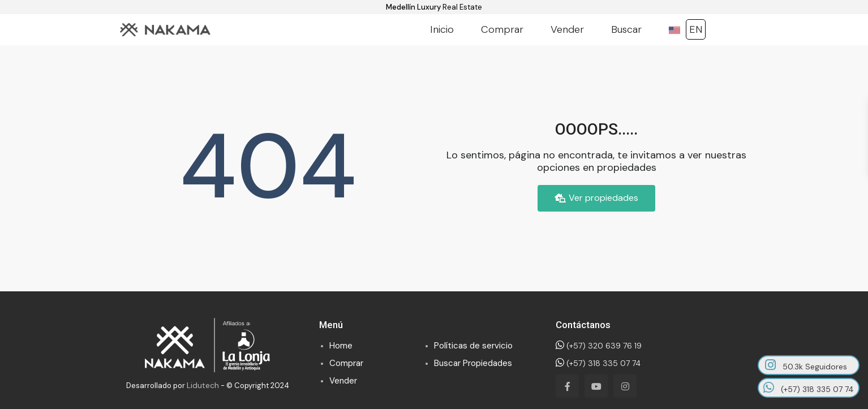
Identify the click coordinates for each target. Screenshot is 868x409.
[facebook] (567, 386)
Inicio (442, 29)
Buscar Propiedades (473, 363)
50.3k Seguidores (806, 365)
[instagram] (625, 386)
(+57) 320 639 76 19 (599, 346)
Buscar (626, 29)
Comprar (502, 29)
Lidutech (203, 385)
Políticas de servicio (473, 346)
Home (341, 346)
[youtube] (596, 386)
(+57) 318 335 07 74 (598, 363)
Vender (567, 29)
